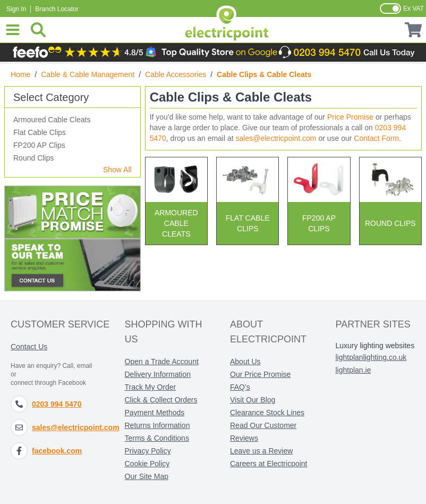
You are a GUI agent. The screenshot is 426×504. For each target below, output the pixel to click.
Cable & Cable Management (88, 74)
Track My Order (151, 387)
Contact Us (29, 347)
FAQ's (240, 387)
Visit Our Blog (253, 400)
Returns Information (157, 425)
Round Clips (33, 158)
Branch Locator (57, 9)
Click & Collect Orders (161, 400)
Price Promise (350, 117)
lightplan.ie (353, 370)
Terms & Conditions (157, 438)
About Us (245, 362)
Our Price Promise (260, 374)
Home (20, 74)
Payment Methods (155, 413)
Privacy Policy (148, 451)
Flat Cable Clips (40, 132)
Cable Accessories (176, 74)
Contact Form (376, 138)
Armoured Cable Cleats (52, 120)
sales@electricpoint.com (276, 138)
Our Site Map (147, 476)
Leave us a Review (261, 451)
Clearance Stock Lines (267, 413)
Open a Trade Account (162, 362)
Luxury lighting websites (375, 346)
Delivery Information (158, 374)
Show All (117, 170)
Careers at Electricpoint (269, 464)
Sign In (16, 9)
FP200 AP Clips (39, 145)
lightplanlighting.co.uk (371, 357)
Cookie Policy (147, 464)
